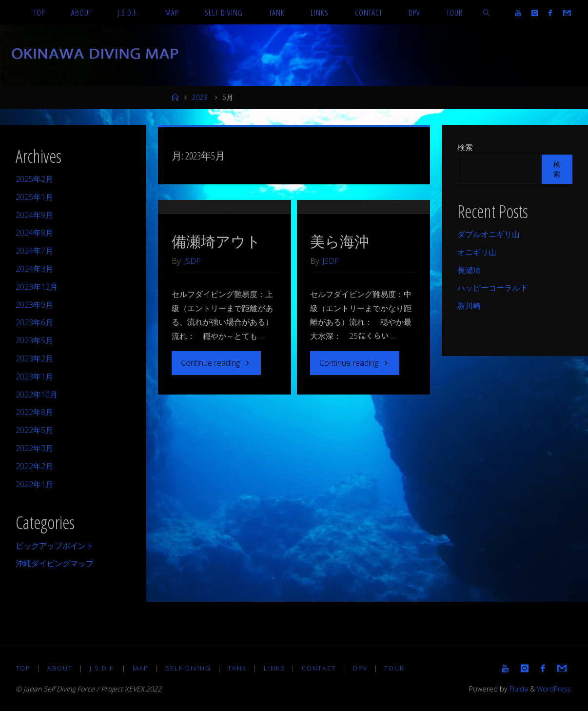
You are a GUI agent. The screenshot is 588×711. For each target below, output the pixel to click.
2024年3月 (34, 269)
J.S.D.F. (103, 668)
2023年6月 (34, 322)
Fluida (516, 689)
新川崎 (469, 306)
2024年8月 (34, 233)
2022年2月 (34, 466)
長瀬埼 (469, 270)
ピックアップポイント (55, 546)
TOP (23, 668)
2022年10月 (37, 395)
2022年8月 (34, 412)
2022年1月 (34, 484)
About (60, 668)
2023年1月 (34, 376)
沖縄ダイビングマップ (55, 563)
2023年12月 (37, 287)
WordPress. (554, 689)
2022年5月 (34, 430)
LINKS (275, 668)
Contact (320, 668)
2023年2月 (34, 358)
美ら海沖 (340, 271)
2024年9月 (34, 215)
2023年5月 (34, 340)
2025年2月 (34, 179)
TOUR (396, 668)
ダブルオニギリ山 (489, 234)
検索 (465, 147)
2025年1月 (34, 197)
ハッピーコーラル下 (492, 288)
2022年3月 (34, 448)
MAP (141, 668)
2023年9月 (34, 305)
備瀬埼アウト (216, 271)
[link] (486, 12)
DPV (362, 668)
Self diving (189, 668)
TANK (238, 668)
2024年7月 (34, 251)
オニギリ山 (477, 252)
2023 (199, 97)
